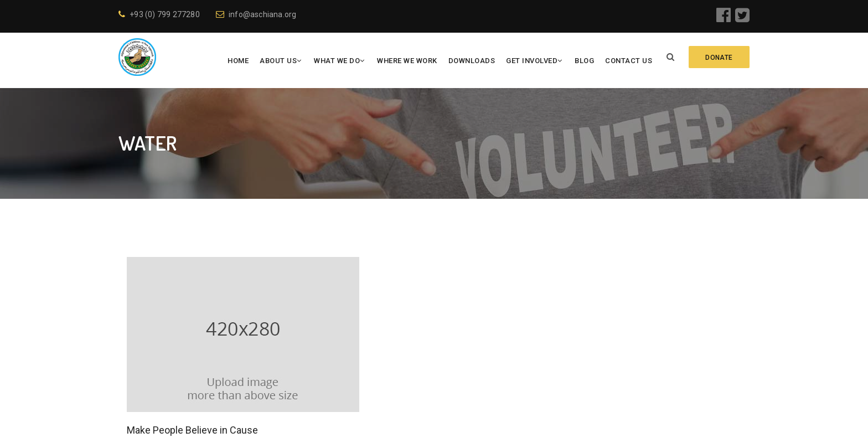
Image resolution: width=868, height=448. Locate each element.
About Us (278, 61)
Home (238, 61)
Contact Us (629, 61)
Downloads (471, 61)
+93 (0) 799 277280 (159, 14)
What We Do (337, 61)
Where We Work (407, 61)
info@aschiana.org (256, 14)
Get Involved (532, 61)
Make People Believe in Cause (192, 430)
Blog (584, 61)
